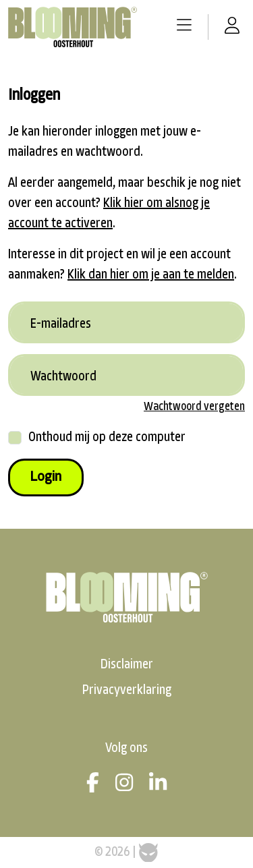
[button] (184, 27)
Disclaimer (127, 665)
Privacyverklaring (127, 691)
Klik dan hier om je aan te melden (151, 275)
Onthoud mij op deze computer (107, 438)
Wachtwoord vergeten (194, 407)
